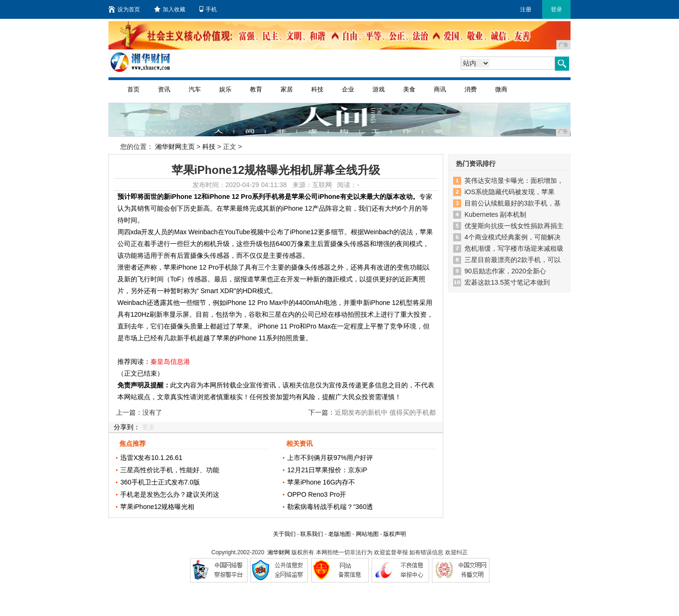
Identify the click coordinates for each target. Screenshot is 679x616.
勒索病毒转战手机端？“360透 (330, 507)
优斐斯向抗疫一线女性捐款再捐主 (514, 226)
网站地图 (367, 534)
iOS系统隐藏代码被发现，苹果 (509, 192)
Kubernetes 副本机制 (496, 214)
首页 (133, 89)
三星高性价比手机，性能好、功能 (170, 470)
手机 (208, 9)
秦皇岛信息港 (170, 361)
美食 (409, 89)
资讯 (164, 89)
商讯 (440, 89)
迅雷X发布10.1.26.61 (151, 458)
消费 (471, 89)
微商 (501, 89)
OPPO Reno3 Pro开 (317, 494)
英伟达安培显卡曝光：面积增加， (514, 181)
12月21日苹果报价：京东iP (327, 470)
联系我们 (312, 534)
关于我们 (284, 534)
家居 (287, 89)
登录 (556, 9)
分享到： (127, 427)
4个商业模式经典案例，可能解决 (513, 237)
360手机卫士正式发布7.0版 (160, 482)
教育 (256, 89)
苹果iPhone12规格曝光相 (157, 507)
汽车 (195, 89)
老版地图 (339, 534)
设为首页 (124, 9)
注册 (526, 9)
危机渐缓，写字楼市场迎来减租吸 (514, 248)
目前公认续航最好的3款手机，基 (513, 203)
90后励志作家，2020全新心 (505, 271)
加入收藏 (170, 9)
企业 (348, 89)
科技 (317, 89)
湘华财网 (279, 552)
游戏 (379, 89)
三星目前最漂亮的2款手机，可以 (513, 260)
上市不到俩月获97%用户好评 (330, 458)
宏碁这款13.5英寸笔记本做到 (507, 282)
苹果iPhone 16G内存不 (321, 482)
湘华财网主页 (175, 147)
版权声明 (395, 534)
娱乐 (225, 89)
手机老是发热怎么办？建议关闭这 (170, 494)
